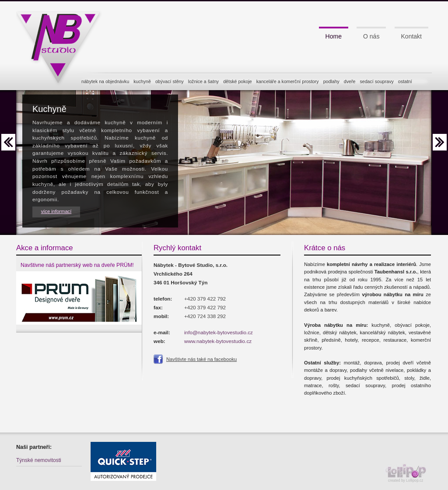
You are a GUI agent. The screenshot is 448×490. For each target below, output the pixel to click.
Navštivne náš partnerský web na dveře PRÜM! (77, 265)
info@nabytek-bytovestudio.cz (219, 332)
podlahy (331, 81)
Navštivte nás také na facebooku (201, 359)
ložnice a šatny (203, 81)
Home (334, 36)
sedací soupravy (376, 81)
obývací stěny (170, 81)
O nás (371, 36)
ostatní (405, 81)
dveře (350, 81)
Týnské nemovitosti (39, 460)
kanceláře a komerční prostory (288, 81)
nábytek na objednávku (105, 81)
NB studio (62, 45)
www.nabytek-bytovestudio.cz (218, 341)
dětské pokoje (238, 81)
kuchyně (142, 81)
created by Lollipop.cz (408, 473)
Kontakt (411, 36)
